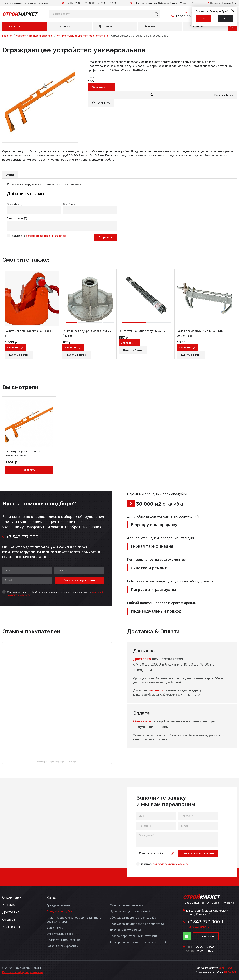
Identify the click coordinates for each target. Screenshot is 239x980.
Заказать (101, 88)
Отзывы (149, 27)
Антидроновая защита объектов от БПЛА (138, 942)
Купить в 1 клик (223, 96)
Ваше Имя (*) (15, 205)
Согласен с (39, 236)
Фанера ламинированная (126, 905)
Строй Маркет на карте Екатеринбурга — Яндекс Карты (57, 761)
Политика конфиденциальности (24, 972)
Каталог (14, 27)
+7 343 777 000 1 (177, 16)
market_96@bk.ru (187, 12)
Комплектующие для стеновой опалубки (87, 36)
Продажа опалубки (44, 36)
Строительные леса (60, 933)
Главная (8, 36)
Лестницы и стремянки (125, 929)
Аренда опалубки (58, 905)
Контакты (196, 27)
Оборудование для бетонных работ (134, 917)
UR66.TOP (230, 972)
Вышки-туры (55, 927)
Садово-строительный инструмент (134, 935)
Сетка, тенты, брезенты (62, 945)
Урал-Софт (226, 968)
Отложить (104, 104)
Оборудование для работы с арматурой (137, 923)
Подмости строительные (63, 939)
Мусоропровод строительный (130, 911)
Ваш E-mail (70, 205)
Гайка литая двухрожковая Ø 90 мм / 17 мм (85, 337)
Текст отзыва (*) (17, 219)
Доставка (106, 27)
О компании (62, 27)
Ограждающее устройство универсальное (19, 450)
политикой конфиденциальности (46, 236)
